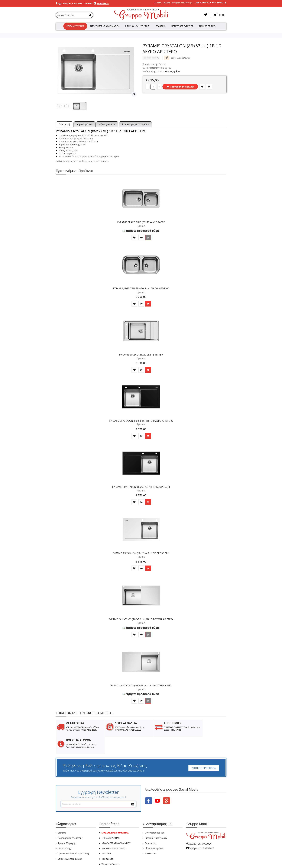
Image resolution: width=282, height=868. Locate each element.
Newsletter (150, 837)
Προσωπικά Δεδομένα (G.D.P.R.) (73, 837)
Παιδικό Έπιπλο (207, 26)
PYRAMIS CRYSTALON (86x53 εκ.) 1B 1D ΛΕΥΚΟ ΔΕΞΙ (141, 553)
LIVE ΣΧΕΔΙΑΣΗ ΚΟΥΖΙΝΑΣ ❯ (210, 3)
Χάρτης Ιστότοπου (110, 847)
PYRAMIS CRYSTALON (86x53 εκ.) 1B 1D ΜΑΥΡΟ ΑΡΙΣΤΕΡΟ (141, 421)
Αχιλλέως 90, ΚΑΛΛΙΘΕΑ (200, 827)
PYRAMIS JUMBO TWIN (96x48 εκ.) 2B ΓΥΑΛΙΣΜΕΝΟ (141, 288)
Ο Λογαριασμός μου (155, 816)
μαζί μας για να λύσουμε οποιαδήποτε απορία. (208, 730)
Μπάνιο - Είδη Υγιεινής (137, 26)
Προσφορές (107, 842)
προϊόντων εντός (165, 728)
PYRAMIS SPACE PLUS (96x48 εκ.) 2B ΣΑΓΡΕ (141, 222)
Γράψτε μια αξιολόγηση (177, 58)
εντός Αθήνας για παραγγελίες (80, 730)
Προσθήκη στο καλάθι (180, 87)
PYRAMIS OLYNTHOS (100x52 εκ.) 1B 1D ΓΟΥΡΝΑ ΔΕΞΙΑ (141, 685)
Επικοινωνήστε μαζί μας (70, 842)
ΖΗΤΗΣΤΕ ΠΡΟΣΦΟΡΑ (204, 751)
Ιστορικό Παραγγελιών (156, 821)
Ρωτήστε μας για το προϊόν (135, 124)
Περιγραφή (64, 124)
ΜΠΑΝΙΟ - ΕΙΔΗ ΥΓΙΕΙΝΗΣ (114, 831)
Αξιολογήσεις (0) (107, 124)
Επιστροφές (151, 826)
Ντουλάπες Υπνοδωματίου (105, 26)
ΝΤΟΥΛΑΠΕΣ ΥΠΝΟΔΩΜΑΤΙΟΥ (116, 826)
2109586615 (103, 4)
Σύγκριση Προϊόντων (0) (182, 3)
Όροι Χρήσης (64, 831)
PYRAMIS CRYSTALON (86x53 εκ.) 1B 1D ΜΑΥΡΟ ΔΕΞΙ (141, 487)
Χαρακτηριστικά (85, 124)
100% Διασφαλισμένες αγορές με (123, 728)
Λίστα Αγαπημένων (154, 831)
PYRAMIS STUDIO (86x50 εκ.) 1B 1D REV (141, 355)
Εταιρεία (62, 816)
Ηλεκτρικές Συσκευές (182, 26)
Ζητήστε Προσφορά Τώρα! (141, 231)
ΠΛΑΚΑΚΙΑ (106, 837)
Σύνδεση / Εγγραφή (162, 3)
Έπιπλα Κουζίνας (75, 26)
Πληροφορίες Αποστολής (70, 821)
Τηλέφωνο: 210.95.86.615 (202, 831)
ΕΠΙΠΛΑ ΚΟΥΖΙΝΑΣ (110, 821)
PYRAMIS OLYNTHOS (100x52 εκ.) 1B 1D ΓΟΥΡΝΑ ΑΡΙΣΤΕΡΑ (141, 619)
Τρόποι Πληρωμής (67, 826)
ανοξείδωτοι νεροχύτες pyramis (94, 161)
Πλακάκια (160, 26)
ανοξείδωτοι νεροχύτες (67, 161)
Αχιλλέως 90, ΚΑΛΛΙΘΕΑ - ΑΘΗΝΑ (75, 4)
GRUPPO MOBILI (63, 859)
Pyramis (163, 64)
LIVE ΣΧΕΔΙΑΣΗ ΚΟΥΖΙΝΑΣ (115, 816)
